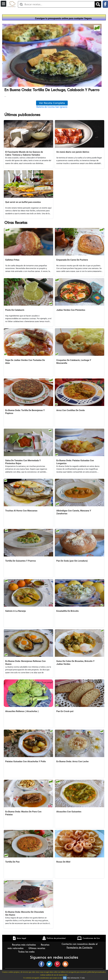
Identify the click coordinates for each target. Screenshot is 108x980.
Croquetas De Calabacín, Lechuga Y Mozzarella (74, 362)
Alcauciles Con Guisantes (69, 812)
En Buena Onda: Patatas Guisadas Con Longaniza (75, 462)
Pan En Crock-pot (65, 711)
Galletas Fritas (12, 260)
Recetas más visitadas (24, 945)
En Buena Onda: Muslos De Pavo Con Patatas (23, 813)
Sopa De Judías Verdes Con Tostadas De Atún (25, 362)
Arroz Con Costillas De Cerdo (71, 410)
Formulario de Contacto (80, 948)
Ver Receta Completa (52, 103)
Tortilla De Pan (12, 862)
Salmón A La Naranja (16, 611)
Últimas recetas (37, 948)
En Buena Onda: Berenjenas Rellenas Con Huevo (25, 663)
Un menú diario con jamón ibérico (73, 152)
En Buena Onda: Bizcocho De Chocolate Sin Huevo (25, 913)
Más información (73, 978)
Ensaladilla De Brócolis (68, 611)
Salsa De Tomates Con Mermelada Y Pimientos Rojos (23, 462)
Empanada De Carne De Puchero (72, 260)
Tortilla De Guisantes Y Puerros (21, 561)
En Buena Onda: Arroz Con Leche (72, 761)
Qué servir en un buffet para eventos (23, 202)
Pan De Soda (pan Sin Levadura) (72, 561)
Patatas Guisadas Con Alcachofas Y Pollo (26, 761)
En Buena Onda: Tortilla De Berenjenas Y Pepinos (25, 412)
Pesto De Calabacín (15, 310)
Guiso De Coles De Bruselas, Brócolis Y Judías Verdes (75, 663)
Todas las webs (27, 952)
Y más (82, 978)
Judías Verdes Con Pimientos (71, 310)
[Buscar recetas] (56, 4)
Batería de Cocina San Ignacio (52, 107)
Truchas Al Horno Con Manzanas (21, 511)
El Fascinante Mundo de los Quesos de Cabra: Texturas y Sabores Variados (24, 153)
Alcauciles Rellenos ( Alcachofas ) (22, 711)
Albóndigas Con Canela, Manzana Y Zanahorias (74, 512)
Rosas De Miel (63, 862)
